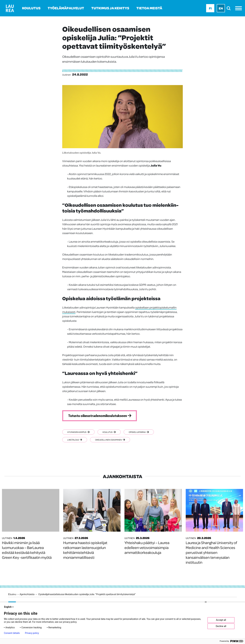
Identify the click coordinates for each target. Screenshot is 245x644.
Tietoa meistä (149, 8)
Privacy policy (32, 633)
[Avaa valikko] (239, 8)
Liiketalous (75, 440)
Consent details (12, 633)
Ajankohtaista (27, 594)
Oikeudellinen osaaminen (110, 440)
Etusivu (12, 594)
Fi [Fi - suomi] (210, 8)
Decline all (221, 626)
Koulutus (31, 8)
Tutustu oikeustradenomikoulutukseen (98, 416)
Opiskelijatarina (139, 432)
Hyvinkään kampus (78, 432)
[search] (230, 8)
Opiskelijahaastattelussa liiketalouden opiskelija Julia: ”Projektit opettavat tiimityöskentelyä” (87, 594)
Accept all (221, 620)
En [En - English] (221, 8)
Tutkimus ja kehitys (110, 8)
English (9, 607)
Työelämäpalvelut (66, 8)
